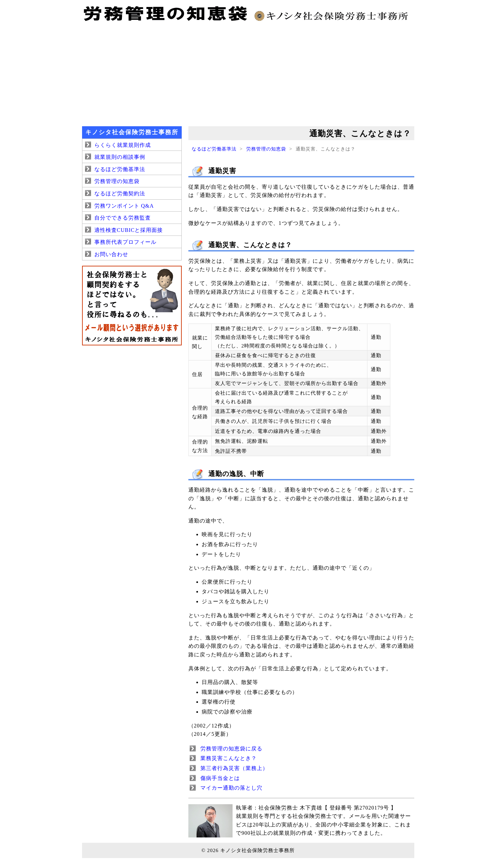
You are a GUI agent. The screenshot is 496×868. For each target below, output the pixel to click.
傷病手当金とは (220, 778)
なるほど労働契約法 (120, 193)
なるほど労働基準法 (214, 149)
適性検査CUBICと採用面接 (129, 230)
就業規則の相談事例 (120, 157)
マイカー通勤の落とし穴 (231, 788)
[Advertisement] (248, 73)
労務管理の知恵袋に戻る (231, 749)
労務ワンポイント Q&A (124, 206)
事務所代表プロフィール (125, 242)
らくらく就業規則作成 (123, 145)
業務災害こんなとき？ (229, 758)
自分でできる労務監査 (123, 218)
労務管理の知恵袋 (266, 149)
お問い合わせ (111, 254)
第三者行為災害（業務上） (234, 768)
